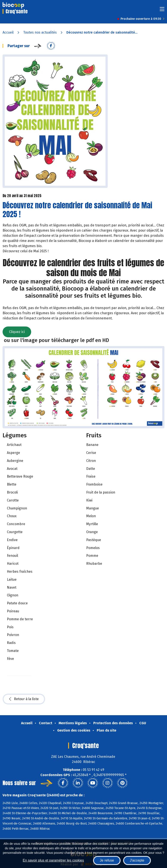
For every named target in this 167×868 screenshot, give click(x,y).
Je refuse (107, 860)
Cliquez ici (17, 332)
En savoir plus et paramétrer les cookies (53, 860)
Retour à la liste (24, 699)
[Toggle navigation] (162, 10)
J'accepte (137, 860)
